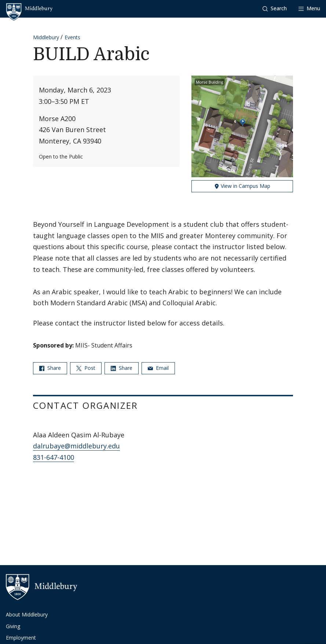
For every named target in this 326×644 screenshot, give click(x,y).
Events (72, 37)
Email (158, 368)
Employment (21, 638)
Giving (13, 626)
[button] (275, 9)
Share (50, 368)
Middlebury (46, 37)
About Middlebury (27, 614)
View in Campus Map (242, 186)
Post (86, 368)
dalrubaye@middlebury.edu (76, 446)
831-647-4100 (54, 457)
